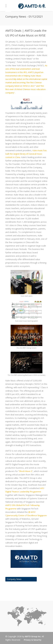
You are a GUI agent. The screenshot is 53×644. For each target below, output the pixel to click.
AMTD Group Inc (33, 636)
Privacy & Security (33, 640)
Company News (14, 579)
